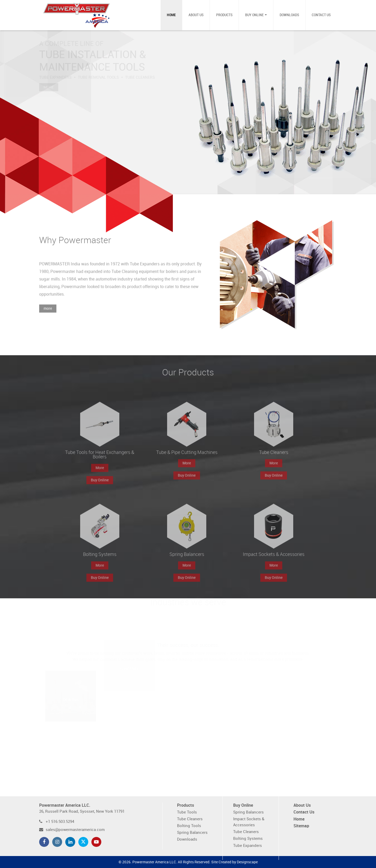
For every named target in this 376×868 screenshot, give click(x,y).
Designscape (247, 862)
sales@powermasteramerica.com (75, 830)
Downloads (289, 15)
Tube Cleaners (190, 819)
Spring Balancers (192, 833)
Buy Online (254, 15)
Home (171, 15)
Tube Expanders (248, 846)
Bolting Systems (248, 839)
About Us (196, 15)
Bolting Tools (189, 826)
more (48, 315)
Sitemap (301, 826)
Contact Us (321, 15)
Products (224, 15)
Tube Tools (187, 812)
